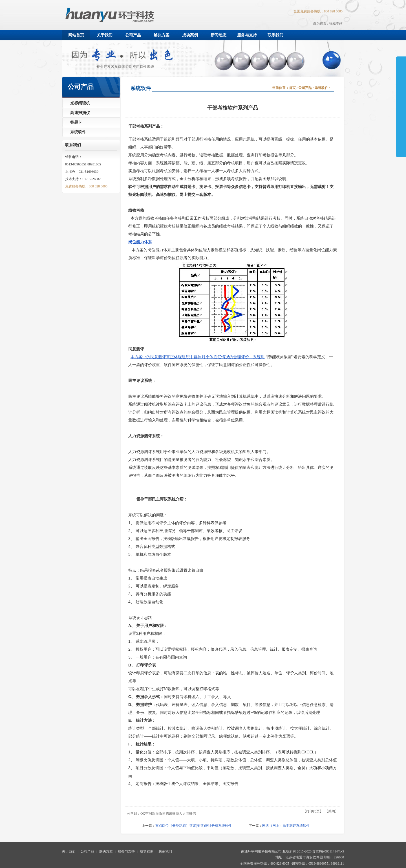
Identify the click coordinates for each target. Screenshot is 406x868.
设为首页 (320, 23)
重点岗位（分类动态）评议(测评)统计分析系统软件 (194, 826)
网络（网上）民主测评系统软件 (286, 826)
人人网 (184, 814)
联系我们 (165, 851)
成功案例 (147, 851)
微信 (193, 814)
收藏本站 (336, 23)
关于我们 (69, 851)
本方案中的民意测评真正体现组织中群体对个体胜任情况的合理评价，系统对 (198, 357)
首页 (292, 88)
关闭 (332, 811)
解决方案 (106, 851)
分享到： (134, 814)
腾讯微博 (172, 814)
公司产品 (305, 88)
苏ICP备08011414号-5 (328, 851)
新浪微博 (159, 814)
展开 (401, 91)
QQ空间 (146, 814)
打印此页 (313, 811)
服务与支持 (126, 851)
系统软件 (321, 88)
